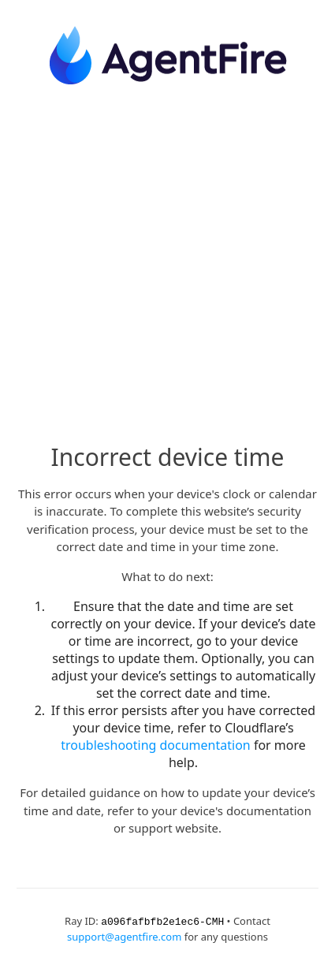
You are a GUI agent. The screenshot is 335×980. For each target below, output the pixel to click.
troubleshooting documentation (156, 745)
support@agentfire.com (124, 936)
